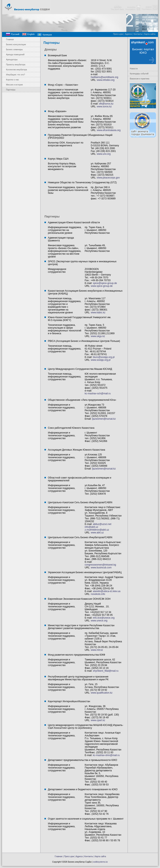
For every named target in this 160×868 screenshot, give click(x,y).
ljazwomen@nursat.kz (104, 419)
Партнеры (11, 90)
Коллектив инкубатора (17, 70)
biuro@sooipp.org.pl (104, 357)
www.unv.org (104, 154)
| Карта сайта (100, 856)
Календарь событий (139, 74)
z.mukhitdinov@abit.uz (97, 530)
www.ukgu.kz (98, 336)
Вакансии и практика (140, 79)
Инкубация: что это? (15, 75)
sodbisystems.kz (100, 862)
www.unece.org (99, 621)
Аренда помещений (15, 55)
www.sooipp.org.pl (101, 360)
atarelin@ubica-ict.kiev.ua (107, 591)
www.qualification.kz (102, 693)
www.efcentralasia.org (109, 130)
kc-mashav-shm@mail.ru (106, 755)
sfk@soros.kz (106, 104)
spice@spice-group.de (105, 283)
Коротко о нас (12, 80)
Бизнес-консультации (16, 45)
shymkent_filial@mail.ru (106, 671)
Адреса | (129, 34)
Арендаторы (12, 60)
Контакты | (139, 34)
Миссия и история (14, 85)
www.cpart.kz (98, 720)
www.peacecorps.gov (108, 178)
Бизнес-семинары (14, 50)
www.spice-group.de (101, 286)
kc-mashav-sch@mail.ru (98, 394)
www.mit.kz (97, 650)
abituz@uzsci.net (102, 524)
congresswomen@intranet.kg (100, 565)
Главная (10, 39)
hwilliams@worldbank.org (104, 77)
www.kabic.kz (98, 313)
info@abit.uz (91, 527)
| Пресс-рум (68, 856)
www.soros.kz (104, 107)
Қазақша (47, 35)
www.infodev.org (105, 80)
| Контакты (88, 856)
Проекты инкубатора (16, 65)
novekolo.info (98, 594)
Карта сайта (150, 34)
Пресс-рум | (119, 34)
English (31, 34)
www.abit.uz (97, 533)
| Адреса (79, 856)
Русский (15, 34)
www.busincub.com (101, 568)
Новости (134, 69)
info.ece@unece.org (104, 618)
